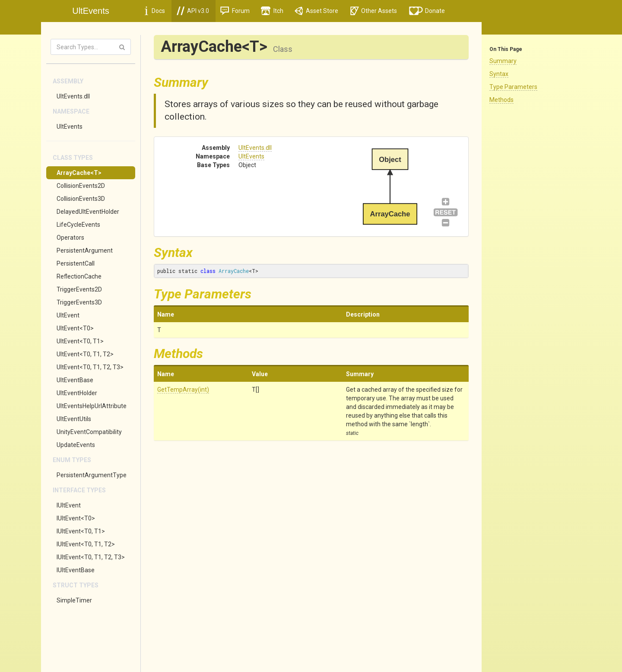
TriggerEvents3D (79, 302)
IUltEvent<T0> (76, 518)
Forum (235, 11)
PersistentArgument (85, 250)
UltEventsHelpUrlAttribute (92, 406)
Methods (501, 100)
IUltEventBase (76, 570)
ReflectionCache (79, 276)
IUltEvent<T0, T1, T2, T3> (91, 557)
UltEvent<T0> (75, 328)
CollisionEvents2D (81, 186)
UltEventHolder (77, 393)
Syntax (499, 74)
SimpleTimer (74, 600)
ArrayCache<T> (79, 173)
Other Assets (374, 11)
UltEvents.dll (73, 96)
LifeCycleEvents (78, 225)
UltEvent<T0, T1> (80, 341)
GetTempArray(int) (183, 390)
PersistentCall (76, 263)
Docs (155, 11)
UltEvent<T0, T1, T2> (85, 354)
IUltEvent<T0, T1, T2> (86, 544)
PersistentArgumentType (92, 475)
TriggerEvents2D (79, 289)
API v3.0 (193, 11)
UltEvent (68, 315)
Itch (272, 11)
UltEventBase (75, 380)
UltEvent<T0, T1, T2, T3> (90, 367)
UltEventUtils (74, 419)
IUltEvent (69, 505)
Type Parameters (513, 87)
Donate (427, 11)
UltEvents (70, 127)
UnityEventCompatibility (89, 432)
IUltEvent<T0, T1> (81, 531)
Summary (503, 61)
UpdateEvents (76, 445)
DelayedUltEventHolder (88, 212)
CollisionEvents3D (81, 199)
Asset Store (316, 11)
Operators (70, 238)
